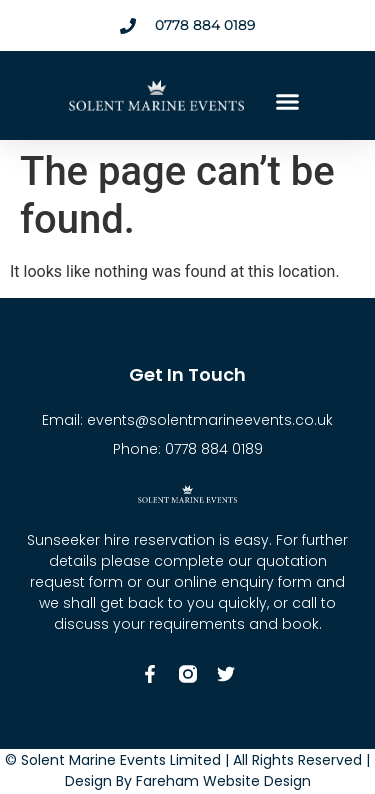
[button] (288, 102)
